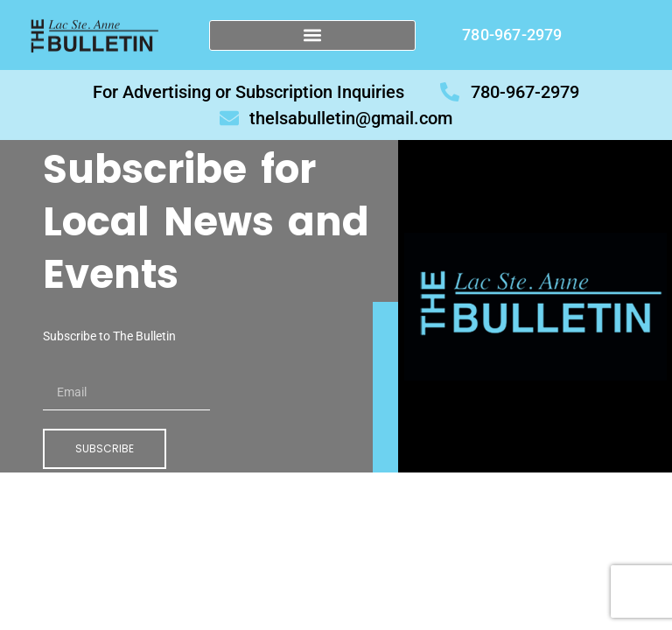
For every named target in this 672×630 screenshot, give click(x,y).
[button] (312, 35)
